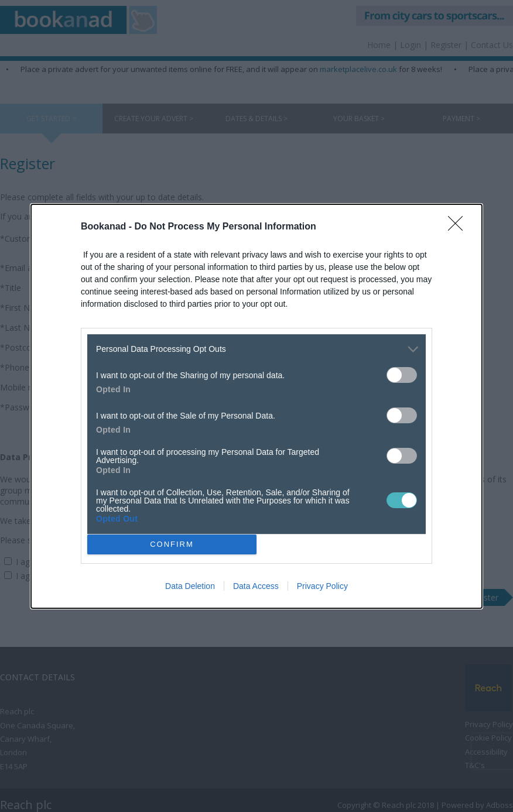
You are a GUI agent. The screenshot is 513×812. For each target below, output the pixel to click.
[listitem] (256, 349)
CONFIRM (172, 544)
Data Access (256, 586)
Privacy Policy (322, 586)
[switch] (402, 375)
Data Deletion (190, 586)
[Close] (459, 227)
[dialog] (256, 406)
